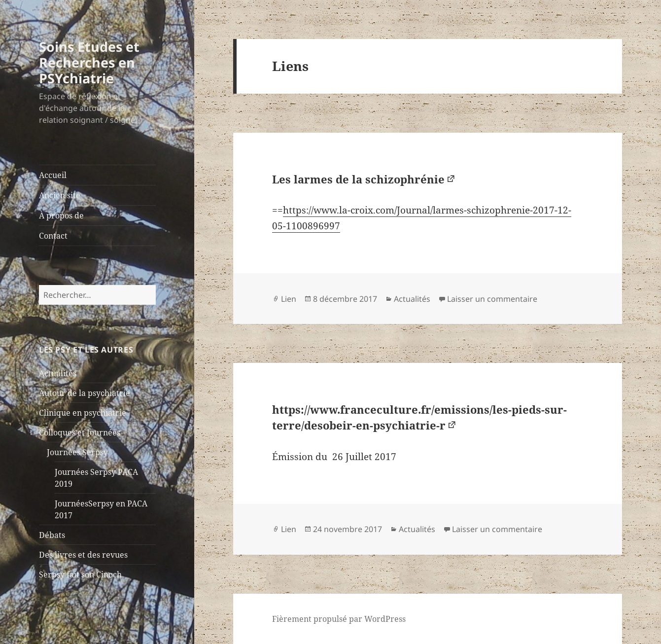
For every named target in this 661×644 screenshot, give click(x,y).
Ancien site (60, 195)
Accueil (53, 175)
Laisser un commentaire (492, 299)
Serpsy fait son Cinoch (80, 574)
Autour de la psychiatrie (85, 393)
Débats (52, 535)
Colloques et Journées (80, 432)
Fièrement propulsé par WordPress (339, 619)
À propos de (61, 215)
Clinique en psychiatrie (83, 413)
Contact (53, 236)
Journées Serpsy (77, 452)
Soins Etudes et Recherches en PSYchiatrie (89, 62)
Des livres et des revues (83, 555)
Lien (289, 299)
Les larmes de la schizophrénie (358, 179)
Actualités (58, 373)
